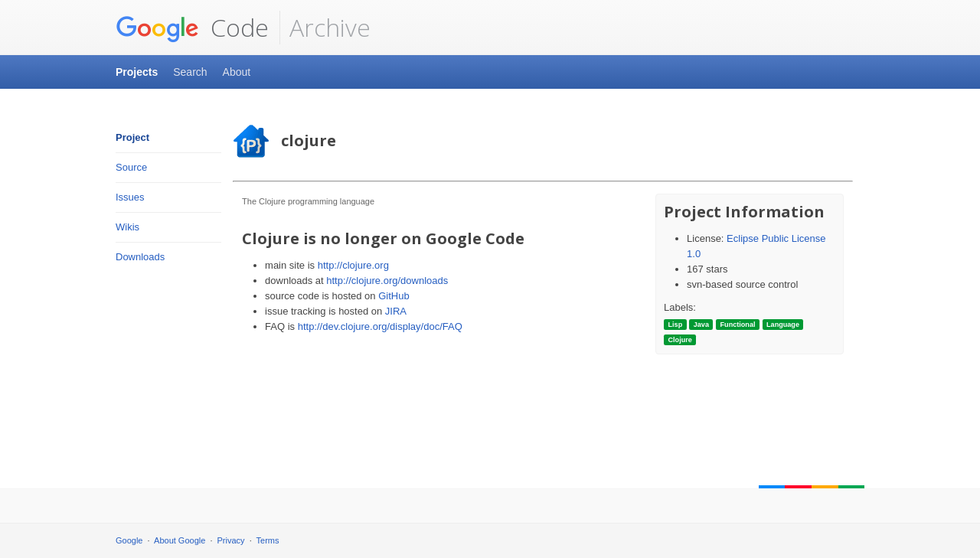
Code (192, 28)
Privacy (231, 540)
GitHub (394, 296)
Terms (268, 540)
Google (129, 540)
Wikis (127, 227)
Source (131, 167)
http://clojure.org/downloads (387, 281)
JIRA (396, 311)
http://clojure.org (353, 265)
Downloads (140, 257)
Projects (137, 72)
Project (132, 137)
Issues (130, 197)
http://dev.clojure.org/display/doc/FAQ (380, 326)
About (237, 72)
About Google (180, 540)
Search (190, 72)
